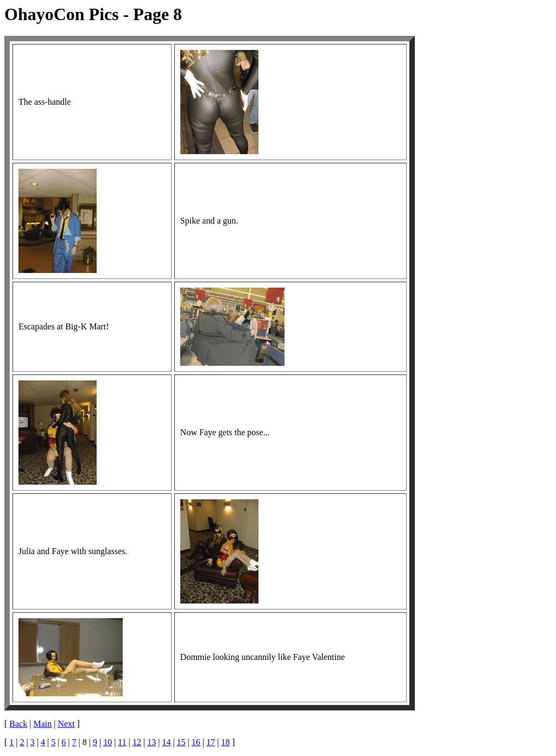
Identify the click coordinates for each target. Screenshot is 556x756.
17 (211, 742)
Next (66, 724)
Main (42, 724)
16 (196, 742)
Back (18, 724)
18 (225, 742)
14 (166, 742)
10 (108, 742)
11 (122, 742)
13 (151, 742)
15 (181, 742)
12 (137, 742)
